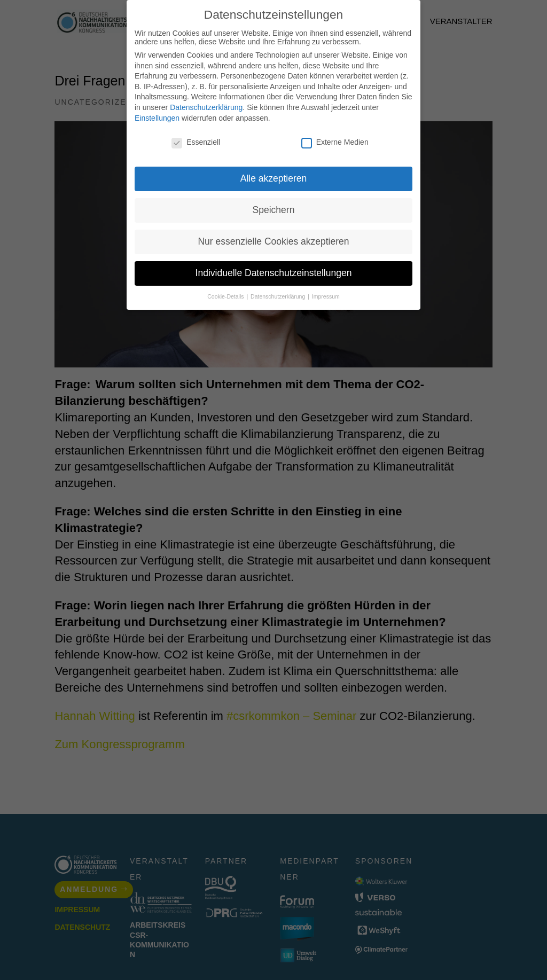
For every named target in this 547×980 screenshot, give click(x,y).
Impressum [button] (326, 296)
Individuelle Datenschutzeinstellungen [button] (274, 273)
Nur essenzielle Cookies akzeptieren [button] (273, 241)
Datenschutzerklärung (206, 107)
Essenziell (196, 142)
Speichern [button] (274, 210)
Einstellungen (157, 118)
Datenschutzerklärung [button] (279, 296)
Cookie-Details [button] (226, 296)
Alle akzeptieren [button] (274, 178)
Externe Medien (335, 142)
